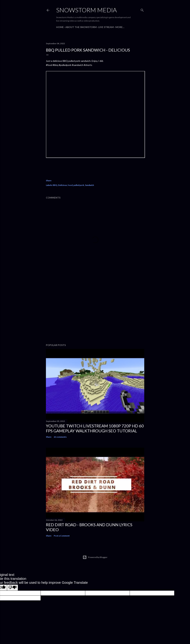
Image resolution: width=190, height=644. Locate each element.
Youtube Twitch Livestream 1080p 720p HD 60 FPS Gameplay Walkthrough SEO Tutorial (95, 428)
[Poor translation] (12, 588)
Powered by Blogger (95, 557)
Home (60, 27)
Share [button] (49, 181)
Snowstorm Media (86, 10)
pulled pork (79, 185)
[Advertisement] (95, 311)
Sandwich (89, 185)
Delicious (62, 185)
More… (120, 27)
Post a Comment (62, 536)
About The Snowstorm (81, 27)
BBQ (55, 185)
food (70, 185)
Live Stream (106, 27)
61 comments (60, 437)
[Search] (142, 9)
